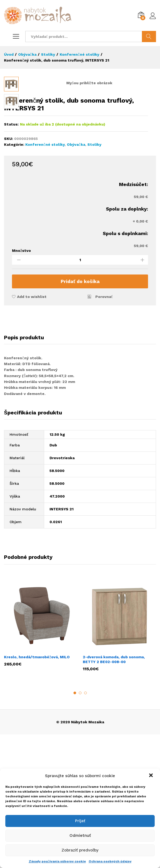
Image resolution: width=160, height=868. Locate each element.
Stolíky (94, 278)
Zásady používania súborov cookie (57, 861)
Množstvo (21, 384)
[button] (151, 776)
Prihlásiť (153, 16)
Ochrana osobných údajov (110, 861)
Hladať (149, 37)
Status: (11, 258)
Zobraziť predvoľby (80, 850)
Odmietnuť (80, 835)
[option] (41, 758)
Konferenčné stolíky (45, 278)
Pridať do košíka (80, 415)
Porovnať (104, 430)
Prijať (80, 821)
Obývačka (76, 278)
